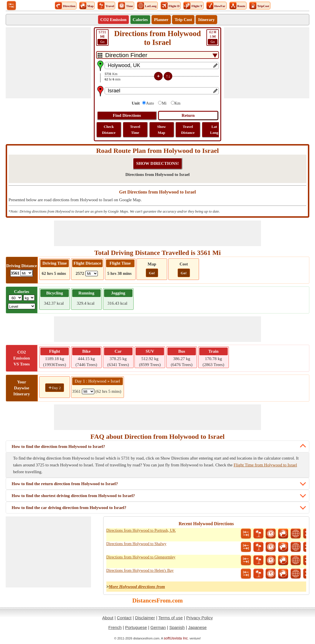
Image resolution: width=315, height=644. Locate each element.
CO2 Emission (113, 20)
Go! (152, 273)
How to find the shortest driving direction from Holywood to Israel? (73, 496)
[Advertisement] (48, 63)
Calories (140, 20)
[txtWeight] (15, 298)
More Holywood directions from (137, 587)
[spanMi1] (88, 391)
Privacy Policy (199, 618)
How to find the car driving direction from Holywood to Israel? (69, 508)
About (108, 618)
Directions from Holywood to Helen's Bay (140, 571)
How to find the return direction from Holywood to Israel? (65, 484)
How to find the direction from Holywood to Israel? (58, 446)
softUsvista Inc (176, 638)
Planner (161, 20)
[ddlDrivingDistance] (26, 273)
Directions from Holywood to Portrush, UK (141, 530)
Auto (150, 103)
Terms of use (171, 618)
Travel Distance (188, 130)
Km (178, 103)
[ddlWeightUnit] (29, 298)
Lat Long (214, 130)
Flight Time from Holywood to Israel (265, 465)
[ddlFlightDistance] (92, 274)
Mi (164, 103)
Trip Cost (183, 20)
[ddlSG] (22, 306)
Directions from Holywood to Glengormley (141, 557)
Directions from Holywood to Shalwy (136, 544)
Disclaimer (145, 618)
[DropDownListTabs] (157, 55)
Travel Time (135, 130)
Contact (124, 618)
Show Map (161, 130)
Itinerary (206, 20)
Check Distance (109, 130)
